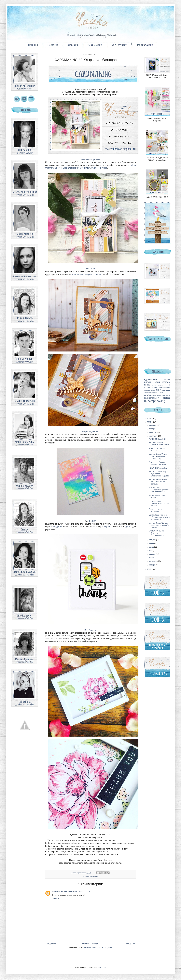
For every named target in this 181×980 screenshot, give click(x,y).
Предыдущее (129, 943)
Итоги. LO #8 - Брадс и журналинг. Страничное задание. (159, 474)
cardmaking (94, 876)
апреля (153, 554)
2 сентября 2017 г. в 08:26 (79, 891)
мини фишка (157, 385)
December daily (163, 395)
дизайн (167, 379)
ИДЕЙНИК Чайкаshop (158, 468)
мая (151, 550)
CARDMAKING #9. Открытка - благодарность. (157, 533)
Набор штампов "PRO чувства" (76, 168)
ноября (153, 429)
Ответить (56, 899)
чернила (108, 527)
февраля (153, 561)
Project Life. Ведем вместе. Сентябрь (157, 463)
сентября (153, 436)
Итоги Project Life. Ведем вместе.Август (159, 444)
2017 (149, 422)
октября (153, 432)
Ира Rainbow (90, 630)
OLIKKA (93, 521)
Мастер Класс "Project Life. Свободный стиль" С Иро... (158, 456)
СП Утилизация (163, 390)
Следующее (51, 943)
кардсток (57, 527)
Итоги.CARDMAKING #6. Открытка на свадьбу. (158, 482)
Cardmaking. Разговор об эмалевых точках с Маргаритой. (159, 517)
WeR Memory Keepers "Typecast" (87, 274)
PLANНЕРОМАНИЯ (152, 398)
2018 (149, 418)
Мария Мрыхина (60, 891)
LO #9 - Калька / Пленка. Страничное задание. (159, 503)
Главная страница (90, 943)
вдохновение (151, 379)
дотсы (128, 527)
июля (152, 543)
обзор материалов (161, 387)
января (153, 565)
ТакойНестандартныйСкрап (154, 393)
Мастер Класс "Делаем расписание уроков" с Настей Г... (159, 525)
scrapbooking (156, 401)
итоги (158, 382)
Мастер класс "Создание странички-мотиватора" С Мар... (159, 490)
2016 (149, 569)
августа (153, 540)
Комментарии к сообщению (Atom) (98, 948)
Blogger (103, 967)
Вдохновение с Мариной (155, 510)
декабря (153, 425)
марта (152, 558)
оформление (150, 390)
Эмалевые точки (99, 168)
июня (152, 547)
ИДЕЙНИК (149, 382)
